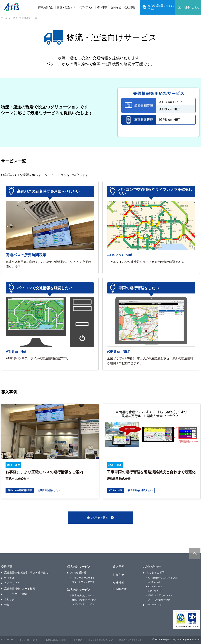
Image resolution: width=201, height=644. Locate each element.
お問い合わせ (152, 567)
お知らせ (116, 7)
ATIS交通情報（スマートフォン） (165, 578)
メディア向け (86, 7)
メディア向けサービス (83, 604)
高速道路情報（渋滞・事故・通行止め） (27, 573)
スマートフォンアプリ (83, 582)
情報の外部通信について (130, 640)
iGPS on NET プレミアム (161, 595)
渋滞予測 (9, 578)
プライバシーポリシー (30, 640)
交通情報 (7, 567)
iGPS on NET (155, 591)
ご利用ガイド (154, 605)
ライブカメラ (12, 583)
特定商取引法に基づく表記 (101, 640)
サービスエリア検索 (16, 594)
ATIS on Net (154, 582)
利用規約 (78, 640)
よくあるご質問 (155, 573)
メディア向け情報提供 (159, 600)
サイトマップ (7, 640)
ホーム (4, 18)
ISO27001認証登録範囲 (57, 640)
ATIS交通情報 (78, 573)
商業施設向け (46, 7)
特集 (7, 605)
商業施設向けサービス (83, 595)
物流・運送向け (66, 7)
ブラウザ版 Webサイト (84, 578)
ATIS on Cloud (155, 587)
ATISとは (121, 589)
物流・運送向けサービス (84, 600)
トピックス (11, 599)
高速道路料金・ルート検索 (20, 589)
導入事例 (102, 7)
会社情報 (130, 7)
